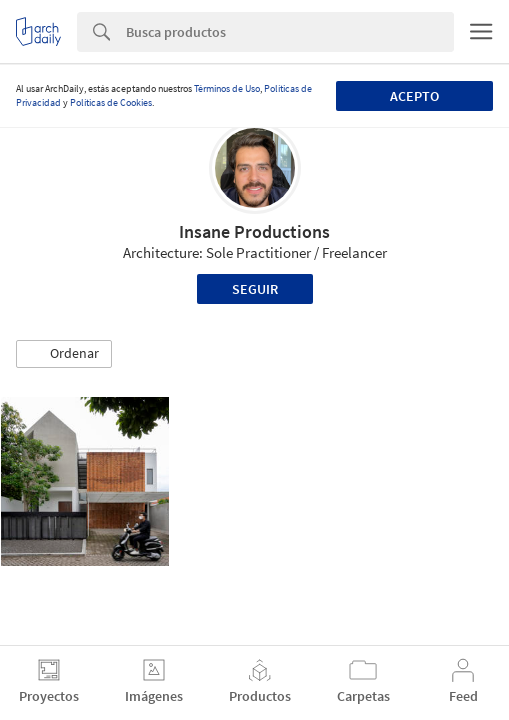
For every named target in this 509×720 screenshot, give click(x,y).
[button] (64, 354)
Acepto (414, 96)
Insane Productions (254, 231)
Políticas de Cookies (111, 102)
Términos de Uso (227, 88)
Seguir (255, 289)
